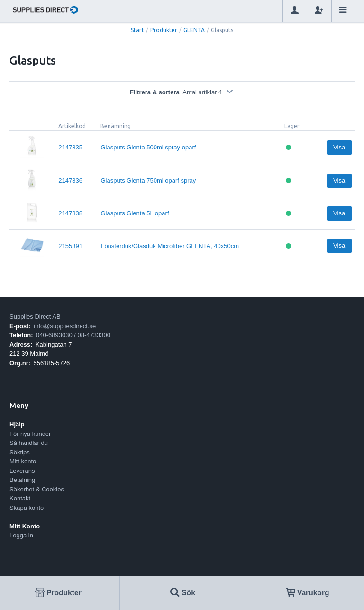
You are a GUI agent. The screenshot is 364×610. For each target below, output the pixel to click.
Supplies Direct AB (35, 317)
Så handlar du (29, 443)
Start (137, 30)
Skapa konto (27, 508)
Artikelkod (72, 126)
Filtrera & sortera (182, 92)
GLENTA (194, 30)
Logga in (21, 535)
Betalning (22, 480)
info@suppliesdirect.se (65, 326)
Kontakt (20, 498)
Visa (339, 147)
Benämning (116, 126)
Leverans (22, 471)
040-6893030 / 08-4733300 (73, 335)
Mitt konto (23, 461)
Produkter (164, 30)
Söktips (20, 452)
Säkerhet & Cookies (37, 489)
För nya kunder (30, 434)
